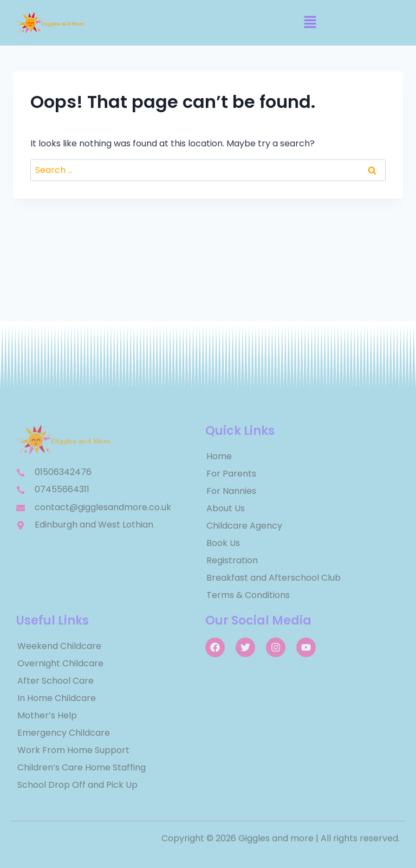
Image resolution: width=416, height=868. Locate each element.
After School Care (56, 681)
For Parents (231, 474)
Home (219, 456)
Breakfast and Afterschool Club (274, 578)
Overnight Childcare (60, 663)
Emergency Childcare (64, 733)
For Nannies (231, 491)
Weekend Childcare (59, 646)
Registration (232, 560)
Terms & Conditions (248, 595)
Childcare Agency (244, 526)
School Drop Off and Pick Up (77, 785)
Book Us (223, 543)
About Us (226, 508)
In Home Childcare (57, 698)
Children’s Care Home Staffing (82, 767)
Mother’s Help (47, 715)
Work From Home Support (73, 750)
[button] (310, 23)
